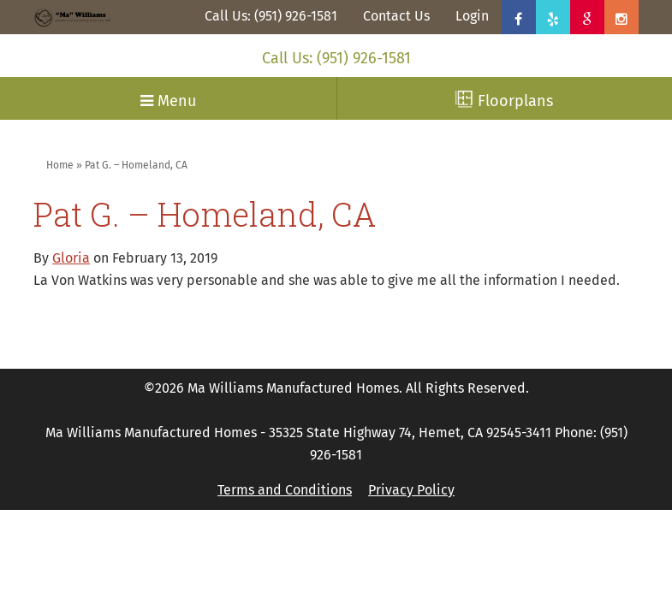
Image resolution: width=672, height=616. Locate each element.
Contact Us (396, 16)
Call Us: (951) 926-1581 (271, 16)
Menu (168, 101)
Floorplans (504, 100)
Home (60, 165)
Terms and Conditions (285, 490)
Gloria (71, 258)
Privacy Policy (411, 490)
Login (472, 16)
